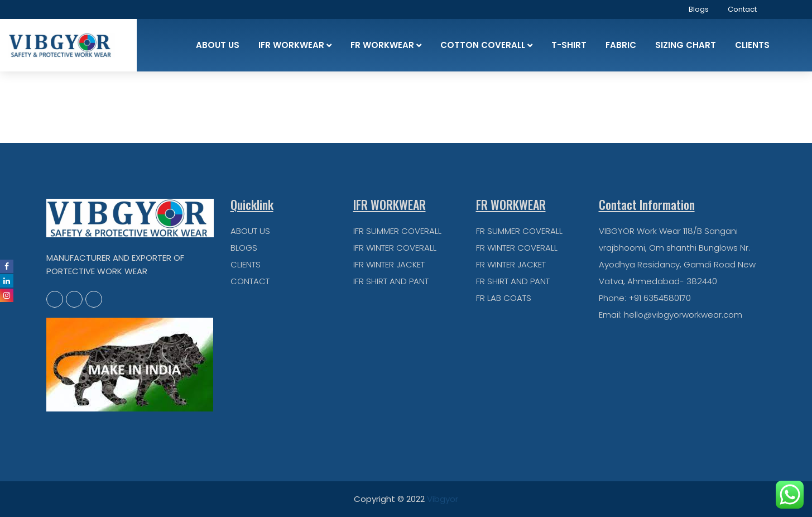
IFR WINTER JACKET (389, 264)
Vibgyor (443, 499)
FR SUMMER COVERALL (519, 231)
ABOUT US (250, 231)
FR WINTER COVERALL (517, 248)
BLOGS (244, 248)
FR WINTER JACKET (511, 264)
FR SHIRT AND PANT (513, 281)
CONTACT (250, 281)
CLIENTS (246, 264)
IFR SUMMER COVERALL (397, 231)
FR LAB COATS (504, 298)
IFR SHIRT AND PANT (391, 281)
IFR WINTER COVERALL (395, 248)
